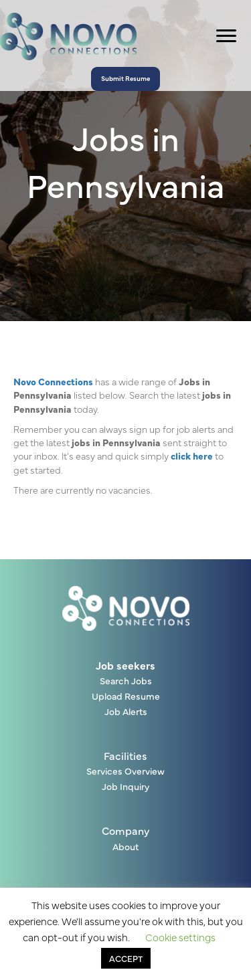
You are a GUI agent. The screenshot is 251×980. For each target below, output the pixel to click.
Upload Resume (126, 697)
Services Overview (125, 772)
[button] (125, 79)
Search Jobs (126, 681)
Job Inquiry (125, 787)
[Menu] (226, 36)
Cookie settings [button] (180, 937)
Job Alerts (126, 712)
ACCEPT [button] (126, 958)
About (125, 847)
